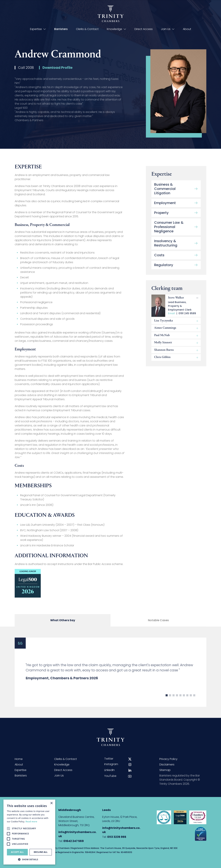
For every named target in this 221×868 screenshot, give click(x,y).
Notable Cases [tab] (158, 623)
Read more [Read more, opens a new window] (31, 822)
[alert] (29, 832)
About (187, 29)
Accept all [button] (17, 852)
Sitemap (165, 770)
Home (19, 759)
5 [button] (180, 702)
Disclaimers (167, 764)
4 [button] (177, 702)
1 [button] (167, 702)
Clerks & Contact (87, 29)
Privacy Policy (168, 759)
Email (171, 317)
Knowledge (117, 29)
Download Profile (57, 69)
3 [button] (174, 702)
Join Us (168, 29)
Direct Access (144, 29)
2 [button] (170, 702)
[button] (29, 859)
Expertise (38, 29)
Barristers (61, 29)
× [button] (51, 803)
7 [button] (187, 702)
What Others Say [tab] (63, 623)
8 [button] (191, 702)
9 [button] (194, 702)
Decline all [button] (41, 852)
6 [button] (184, 702)
